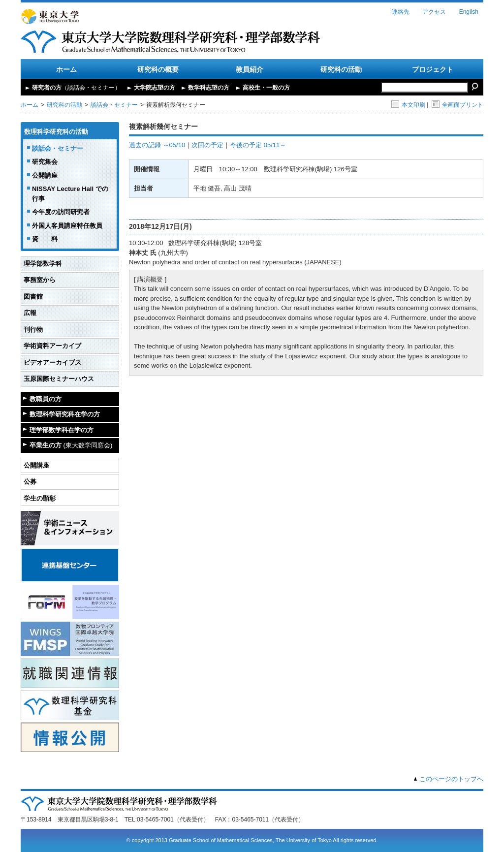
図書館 (33, 297)
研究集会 (45, 162)
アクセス (434, 12)
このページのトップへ (451, 779)
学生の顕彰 (40, 498)
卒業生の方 (71, 445)
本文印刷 (408, 105)
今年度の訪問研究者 (61, 212)
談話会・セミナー (114, 105)
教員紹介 (250, 69)
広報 (30, 313)
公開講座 (45, 175)
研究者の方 (76, 88)
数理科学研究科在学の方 (65, 414)
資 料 (45, 239)
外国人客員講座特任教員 (67, 226)
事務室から (40, 280)
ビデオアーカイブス (52, 363)
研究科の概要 (158, 69)
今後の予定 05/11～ (258, 145)
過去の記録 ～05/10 (157, 145)
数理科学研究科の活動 (56, 132)
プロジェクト (433, 69)
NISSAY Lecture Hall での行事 (70, 194)
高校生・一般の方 (266, 88)
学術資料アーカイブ (52, 346)
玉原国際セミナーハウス (59, 379)
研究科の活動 (341, 69)
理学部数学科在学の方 (62, 430)
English (469, 12)
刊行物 (33, 330)
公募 (30, 482)
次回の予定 (207, 145)
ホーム (66, 69)
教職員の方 (46, 399)
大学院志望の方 (155, 88)
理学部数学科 (43, 264)
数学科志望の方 (209, 88)
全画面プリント (457, 105)
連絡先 (401, 12)
